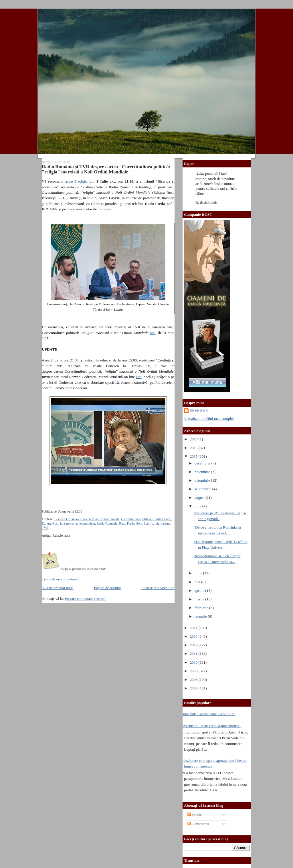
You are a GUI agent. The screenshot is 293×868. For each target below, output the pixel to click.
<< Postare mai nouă (58, 588)
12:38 (78, 512)
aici (153, 333)
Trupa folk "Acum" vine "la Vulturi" (208, 714)
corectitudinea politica (136, 519)
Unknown (199, 411)
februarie (202, 608)
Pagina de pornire (107, 588)
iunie (199, 573)
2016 (194, 448)
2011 (194, 654)
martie (200, 599)
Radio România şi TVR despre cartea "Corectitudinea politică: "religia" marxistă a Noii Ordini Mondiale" (106, 169)
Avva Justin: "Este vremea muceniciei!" (210, 726)
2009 (194, 671)
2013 (194, 636)
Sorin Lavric (144, 524)
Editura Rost (50, 524)
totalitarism (162, 524)
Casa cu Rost (89, 519)
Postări (195, 815)
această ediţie (76, 181)
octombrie (203, 480)
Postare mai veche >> (158, 588)
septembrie (203, 489)
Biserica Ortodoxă (67, 519)
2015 (194, 456)
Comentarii (198, 824)
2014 (194, 628)
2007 (194, 688)
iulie (198, 506)
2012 (194, 645)
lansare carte (68, 524)
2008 (194, 680)
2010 (194, 662)
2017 (194, 439)
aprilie (200, 591)
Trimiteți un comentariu (60, 579)
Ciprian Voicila (109, 519)
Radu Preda (127, 524)
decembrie (203, 463)
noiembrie (203, 472)
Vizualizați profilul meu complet (209, 419)
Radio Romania (107, 524)
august (200, 498)
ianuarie (201, 616)
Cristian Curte (162, 519)
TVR (45, 528)
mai (198, 582)
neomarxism (87, 524)
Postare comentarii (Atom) (85, 599)
